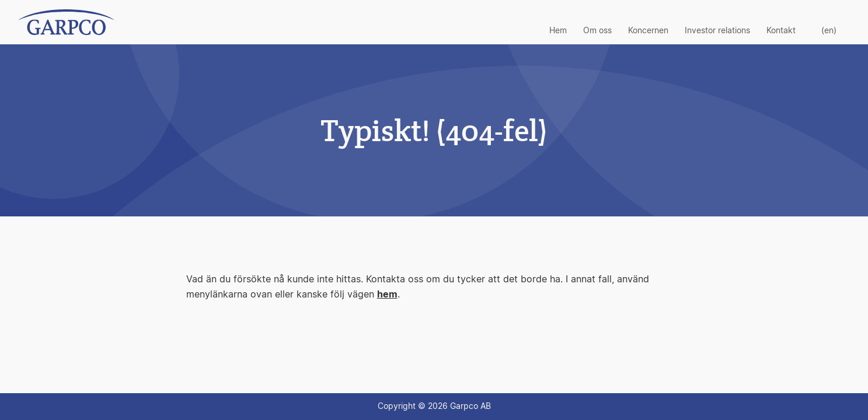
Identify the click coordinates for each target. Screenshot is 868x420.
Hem (558, 31)
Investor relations (717, 31)
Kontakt (781, 31)
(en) (829, 31)
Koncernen (648, 31)
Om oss (597, 31)
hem (387, 295)
